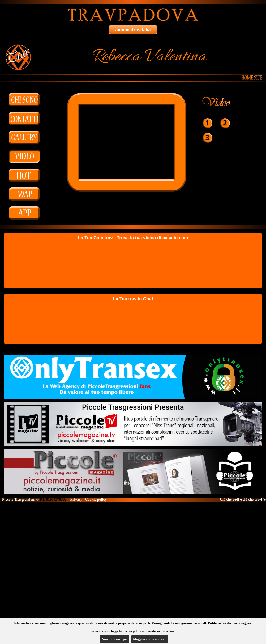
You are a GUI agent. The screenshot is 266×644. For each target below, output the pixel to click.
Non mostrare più (115, 639)
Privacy (76, 500)
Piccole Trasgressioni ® (21, 500)
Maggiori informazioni (150, 639)
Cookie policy (96, 500)
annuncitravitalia (133, 30)
